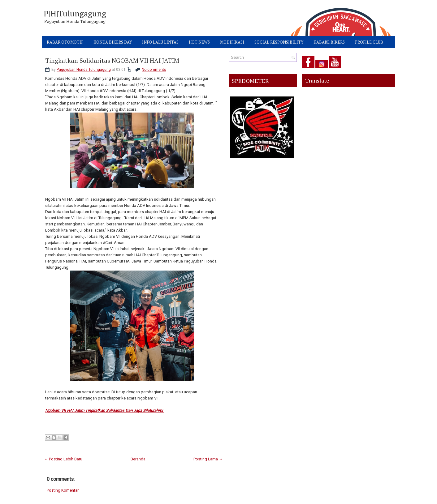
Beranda (138, 459)
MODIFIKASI (232, 42)
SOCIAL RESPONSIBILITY (279, 42)
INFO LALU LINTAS (160, 42)
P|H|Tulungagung (75, 13)
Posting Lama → (208, 459)
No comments (154, 70)
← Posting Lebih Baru (63, 459)
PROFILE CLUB (369, 42)
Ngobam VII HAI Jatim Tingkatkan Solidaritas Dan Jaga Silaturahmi (104, 410)
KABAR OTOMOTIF (65, 42)
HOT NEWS (199, 42)
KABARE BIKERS (329, 42)
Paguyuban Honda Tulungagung (84, 70)
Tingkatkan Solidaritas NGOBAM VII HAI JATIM (112, 61)
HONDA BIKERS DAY (113, 42)
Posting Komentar (63, 490)
